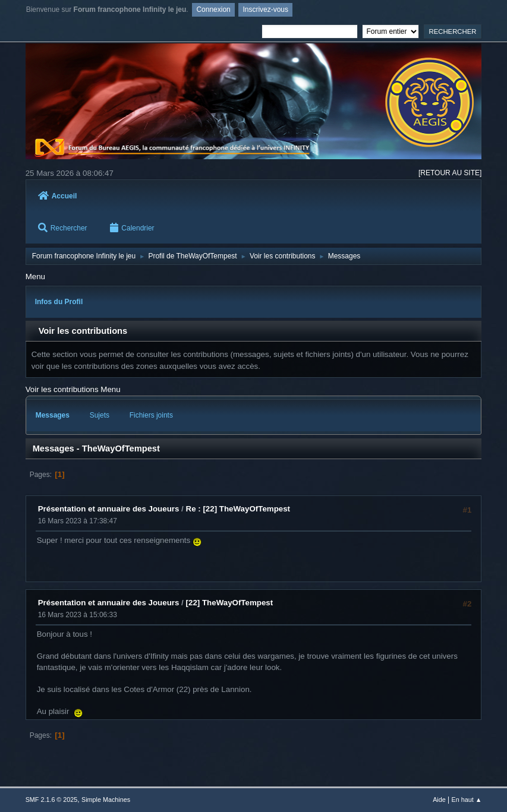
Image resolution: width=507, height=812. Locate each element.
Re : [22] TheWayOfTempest (238, 509)
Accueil (58, 196)
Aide (439, 800)
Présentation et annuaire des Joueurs (109, 509)
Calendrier (132, 228)
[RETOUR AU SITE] (450, 173)
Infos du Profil (59, 302)
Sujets (100, 415)
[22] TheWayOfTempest (230, 603)
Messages (53, 415)
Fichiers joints (151, 415)
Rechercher (63, 228)
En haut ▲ (467, 800)
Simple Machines (106, 800)
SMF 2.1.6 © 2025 (52, 800)
